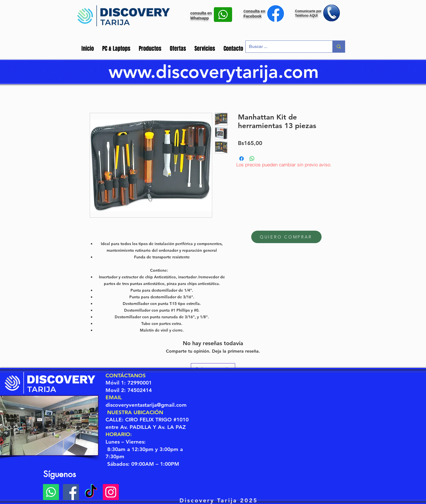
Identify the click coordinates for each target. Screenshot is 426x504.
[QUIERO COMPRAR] (286, 237)
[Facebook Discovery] (71, 492)
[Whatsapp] (51, 492)
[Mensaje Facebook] (276, 14)
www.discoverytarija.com (214, 72)
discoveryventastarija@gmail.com (146, 405)
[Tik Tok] (91, 492)
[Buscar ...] (285, 47)
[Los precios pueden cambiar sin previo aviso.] (284, 164)
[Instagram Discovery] (111, 492)
